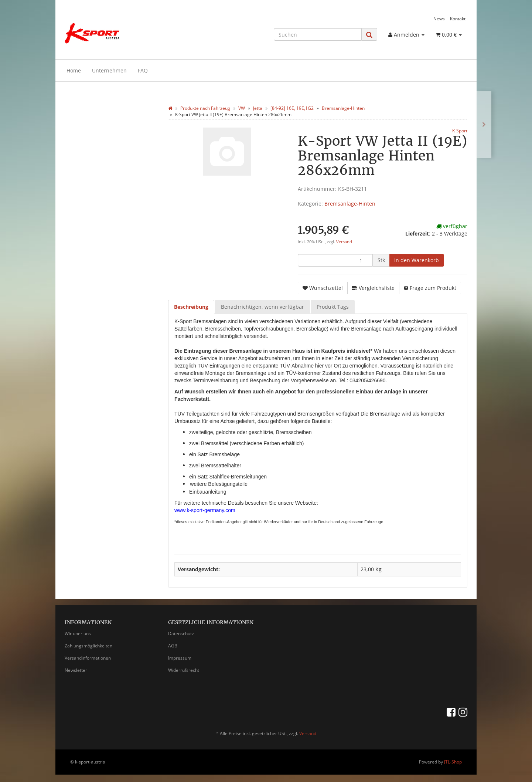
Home (74, 70)
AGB (173, 646)
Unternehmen (109, 70)
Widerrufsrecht (184, 670)
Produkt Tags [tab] (333, 307)
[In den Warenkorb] (417, 260)
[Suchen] (318, 34)
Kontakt (458, 18)
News (439, 18)
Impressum (180, 658)
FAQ (143, 70)
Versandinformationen (88, 658)
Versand (344, 242)
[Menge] (335, 260)
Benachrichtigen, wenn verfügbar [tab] (262, 307)
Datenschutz (181, 634)
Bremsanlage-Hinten (350, 204)
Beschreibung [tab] (191, 307)
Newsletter (76, 670)
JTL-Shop (453, 762)
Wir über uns (78, 634)
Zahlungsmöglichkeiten (88, 646)
